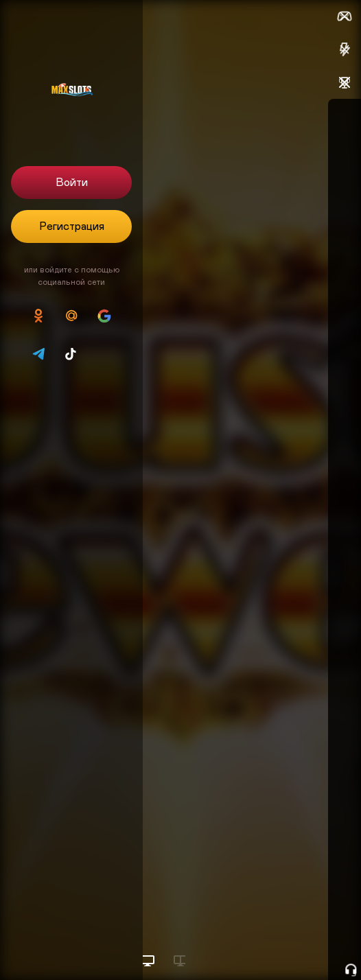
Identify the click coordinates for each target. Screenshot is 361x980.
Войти (72, 183)
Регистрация (72, 226)
